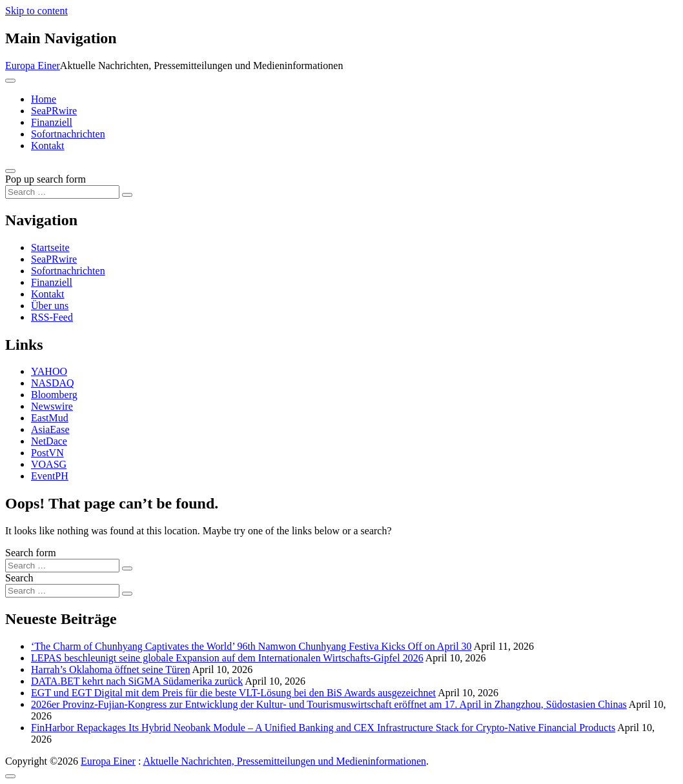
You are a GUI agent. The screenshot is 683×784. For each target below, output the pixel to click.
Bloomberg (54, 395)
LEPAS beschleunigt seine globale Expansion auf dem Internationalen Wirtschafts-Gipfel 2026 (227, 658)
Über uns (50, 306)
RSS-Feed (52, 317)
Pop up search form (46, 179)
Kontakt (48, 146)
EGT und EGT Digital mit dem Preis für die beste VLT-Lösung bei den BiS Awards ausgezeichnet (233, 693)
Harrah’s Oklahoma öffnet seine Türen (110, 669)
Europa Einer (33, 65)
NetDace (49, 441)
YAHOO (49, 371)
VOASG (49, 464)
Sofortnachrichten (68, 134)
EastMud (50, 418)
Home (44, 99)
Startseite (50, 247)
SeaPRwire (54, 111)
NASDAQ (53, 383)
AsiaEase (50, 429)
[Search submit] (127, 195)
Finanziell (52, 122)
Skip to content (36, 11)
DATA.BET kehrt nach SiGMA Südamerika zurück (137, 681)
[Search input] (62, 192)
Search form (31, 553)
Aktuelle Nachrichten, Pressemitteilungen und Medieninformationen (284, 761)
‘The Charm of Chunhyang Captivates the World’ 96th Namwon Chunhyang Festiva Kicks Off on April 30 (251, 646)
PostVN (47, 453)
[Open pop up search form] (10, 171)
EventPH (50, 476)
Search (19, 578)
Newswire (52, 406)
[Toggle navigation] (10, 81)
